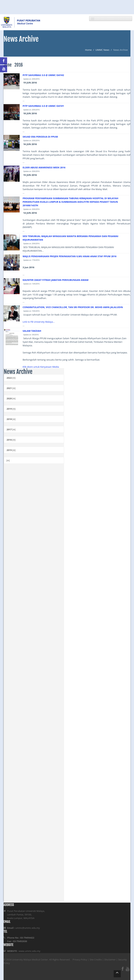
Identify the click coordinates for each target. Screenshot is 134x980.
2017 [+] (11, 429)
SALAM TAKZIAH (32, 331)
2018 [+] (11, 419)
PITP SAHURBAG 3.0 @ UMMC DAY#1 (43, 106)
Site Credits (96, 960)
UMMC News (102, 50)
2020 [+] (11, 398)
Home (88, 50)
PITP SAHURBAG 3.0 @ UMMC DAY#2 (43, 75)
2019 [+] (11, 409)
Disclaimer (110, 960)
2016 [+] (11, 440)
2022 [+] (11, 378)
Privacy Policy (80, 960)
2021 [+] (11, 388)
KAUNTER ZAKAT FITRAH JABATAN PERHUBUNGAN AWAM (56, 280)
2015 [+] (11, 450)
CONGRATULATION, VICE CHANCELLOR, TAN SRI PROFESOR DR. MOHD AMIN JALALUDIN (73, 307)
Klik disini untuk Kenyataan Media (41, 367)
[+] (8, 460)
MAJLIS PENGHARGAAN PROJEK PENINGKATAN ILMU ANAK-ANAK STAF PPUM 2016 (70, 256)
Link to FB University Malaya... (39, 322)
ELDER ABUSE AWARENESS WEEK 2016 (44, 167)
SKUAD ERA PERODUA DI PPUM (40, 137)
